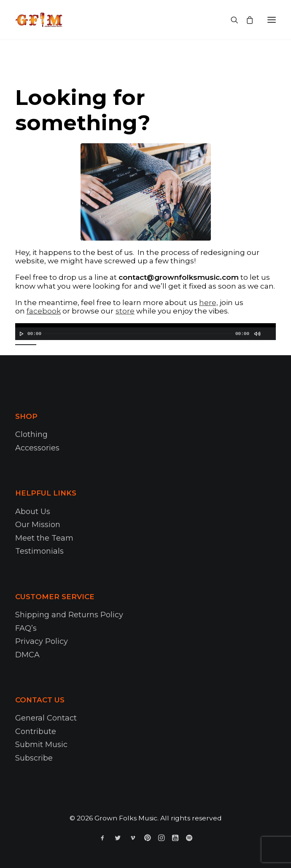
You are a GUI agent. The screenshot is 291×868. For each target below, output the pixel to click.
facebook (44, 311)
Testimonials (39, 551)
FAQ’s (26, 628)
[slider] (139, 334)
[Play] (21, 334)
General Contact (46, 718)
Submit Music (41, 745)
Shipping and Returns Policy (69, 615)
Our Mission (38, 525)
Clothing (31, 434)
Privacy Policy (42, 641)
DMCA (27, 655)
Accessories (37, 448)
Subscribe (34, 758)
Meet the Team (44, 538)
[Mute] (257, 334)
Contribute (36, 731)
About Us (33, 512)
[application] (145, 332)
